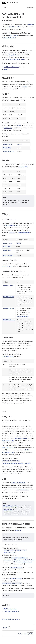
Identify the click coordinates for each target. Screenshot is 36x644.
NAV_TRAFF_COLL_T (9, 320)
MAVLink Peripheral (12, 226)
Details (7, 595)
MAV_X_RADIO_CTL (9, 151)
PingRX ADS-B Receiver (11, 67)
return (16, 35)
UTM (19, 27)
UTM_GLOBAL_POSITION (16, 60)
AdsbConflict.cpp (10, 552)
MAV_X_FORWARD (8, 256)
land (11, 35)
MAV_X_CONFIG (8, 144)
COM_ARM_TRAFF (8, 357)
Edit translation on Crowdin (11, 619)
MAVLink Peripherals (10, 609)
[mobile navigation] (33, 3)
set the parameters (24, 233)
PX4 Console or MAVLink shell (22, 562)
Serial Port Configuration (11, 612)
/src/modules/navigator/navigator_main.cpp (16, 463)
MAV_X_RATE (7, 250)
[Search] (29, 3)
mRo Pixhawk (8, 128)
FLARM (13, 27)
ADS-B (8, 27)
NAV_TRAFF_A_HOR (9, 297)
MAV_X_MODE (7, 148)
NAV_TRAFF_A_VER (9, 308)
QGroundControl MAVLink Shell (24, 560)
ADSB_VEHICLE (13, 55)
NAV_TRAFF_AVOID (10, 38)
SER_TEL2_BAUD (7, 266)
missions (31, 25)
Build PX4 (18, 530)
